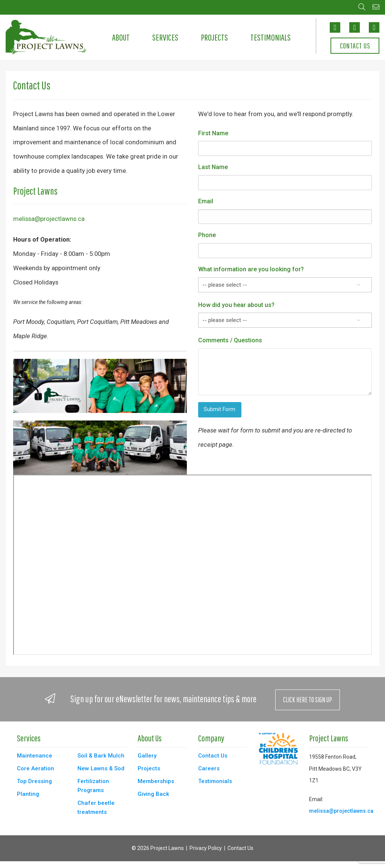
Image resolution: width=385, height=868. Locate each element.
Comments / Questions (230, 340)
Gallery (147, 756)
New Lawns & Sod (101, 768)
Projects (214, 37)
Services (165, 37)
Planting (28, 794)
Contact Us (355, 46)
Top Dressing (34, 781)
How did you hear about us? (236, 305)
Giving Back (153, 794)
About (121, 37)
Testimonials (271, 37)
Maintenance (35, 756)
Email (206, 201)
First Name (213, 133)
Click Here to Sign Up (308, 700)
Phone (207, 235)
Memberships (156, 781)
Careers (209, 768)
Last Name (213, 167)
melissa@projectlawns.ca (49, 219)
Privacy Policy (206, 848)
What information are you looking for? (251, 269)
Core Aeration (36, 768)
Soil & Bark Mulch (101, 756)
